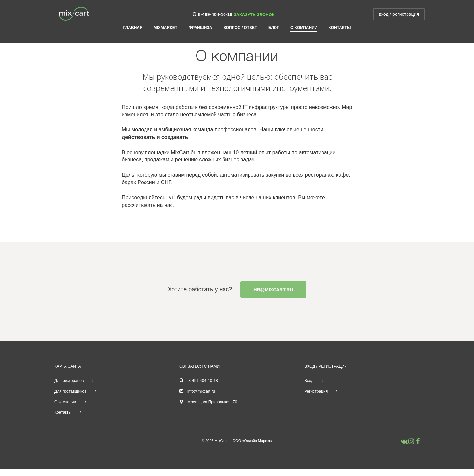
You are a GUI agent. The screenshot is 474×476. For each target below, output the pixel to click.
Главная (133, 28)
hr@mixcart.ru (273, 290)
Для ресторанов (69, 381)
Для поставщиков (70, 391)
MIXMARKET (166, 28)
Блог (274, 28)
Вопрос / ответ (240, 28)
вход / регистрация (399, 14)
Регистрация (316, 391)
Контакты (340, 28)
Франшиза (200, 28)
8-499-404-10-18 (215, 14)
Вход (309, 381)
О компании (304, 28)
